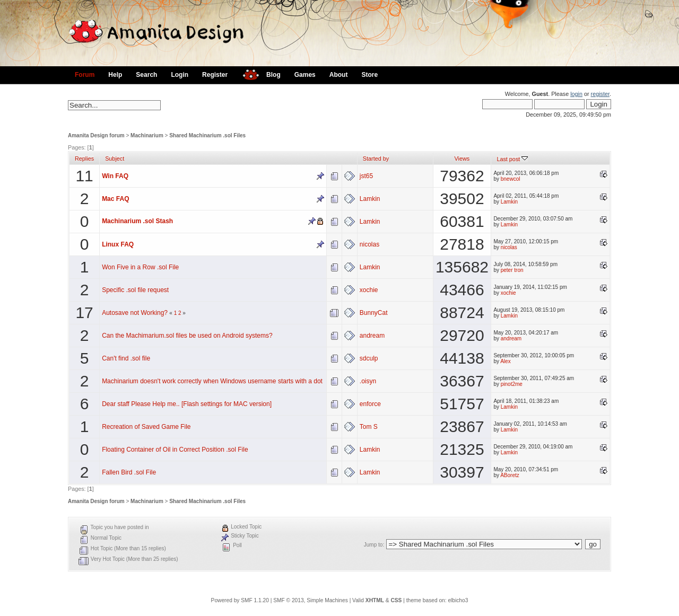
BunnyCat (374, 313)
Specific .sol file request (135, 290)
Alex (505, 361)
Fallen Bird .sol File (129, 472)
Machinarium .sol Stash (137, 221)
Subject (115, 159)
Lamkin (370, 199)
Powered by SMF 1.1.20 (240, 600)
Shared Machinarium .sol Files (207, 135)
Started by (376, 159)
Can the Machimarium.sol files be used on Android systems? (187, 336)
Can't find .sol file (126, 358)
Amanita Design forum (96, 135)
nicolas (369, 244)
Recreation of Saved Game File (146, 427)
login (576, 94)
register (600, 94)
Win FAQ (115, 176)
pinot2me (512, 384)
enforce (370, 404)
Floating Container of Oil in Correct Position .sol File (175, 450)
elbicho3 (458, 600)
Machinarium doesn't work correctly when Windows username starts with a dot (212, 381)
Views (462, 159)
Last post (512, 159)
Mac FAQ (115, 199)
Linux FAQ (118, 244)
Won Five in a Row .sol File (140, 267)
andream (372, 336)
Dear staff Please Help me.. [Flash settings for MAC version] (187, 404)
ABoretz (510, 475)
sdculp (369, 358)
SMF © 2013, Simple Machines (311, 600)
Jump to (373, 545)
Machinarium (147, 135)
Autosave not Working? (135, 313)
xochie (369, 290)
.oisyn (368, 381)
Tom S (369, 427)
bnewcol (511, 179)
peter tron (512, 270)
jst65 (366, 176)
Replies (84, 159)
